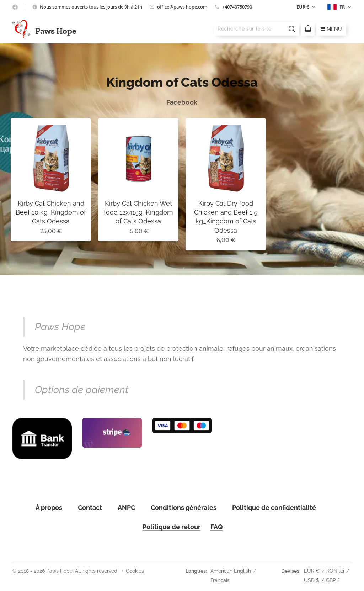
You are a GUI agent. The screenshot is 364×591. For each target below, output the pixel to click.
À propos (49, 508)
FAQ (217, 527)
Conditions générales (184, 508)
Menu (331, 29)
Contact (90, 508)
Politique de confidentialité (274, 508)
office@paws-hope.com (182, 7)
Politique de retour (172, 527)
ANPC (126, 508)
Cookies (135, 571)
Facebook (182, 102)
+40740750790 (237, 7)
